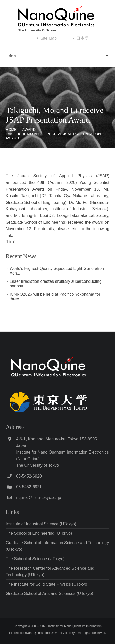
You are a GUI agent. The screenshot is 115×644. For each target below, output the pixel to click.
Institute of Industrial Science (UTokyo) (41, 524)
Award (29, 130)
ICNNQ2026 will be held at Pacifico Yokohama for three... (55, 297)
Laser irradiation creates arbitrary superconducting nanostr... (56, 284)
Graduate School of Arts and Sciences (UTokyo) (49, 594)
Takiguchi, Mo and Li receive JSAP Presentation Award (53, 136)
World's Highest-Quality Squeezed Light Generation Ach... (57, 271)
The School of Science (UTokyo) (35, 559)
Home (11, 130)
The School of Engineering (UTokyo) (39, 533)
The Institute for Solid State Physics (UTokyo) (47, 584)
